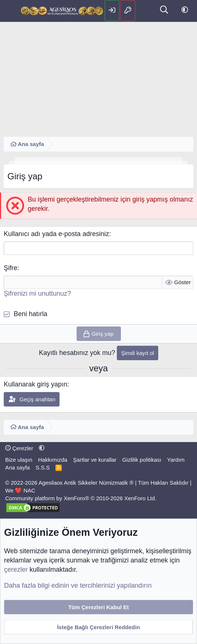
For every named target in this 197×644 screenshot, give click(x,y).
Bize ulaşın (19, 460)
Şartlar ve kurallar (95, 460)
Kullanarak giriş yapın (35, 384)
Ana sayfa (18, 467)
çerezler (16, 570)
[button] (185, 10)
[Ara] (164, 10)
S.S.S (43, 467)
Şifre (11, 268)
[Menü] (10, 11)
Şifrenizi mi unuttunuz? (37, 293)
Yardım (176, 460)
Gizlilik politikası (142, 460)
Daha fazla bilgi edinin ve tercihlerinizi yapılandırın (78, 585)
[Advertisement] (98, 77)
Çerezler (19, 448)
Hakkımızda (53, 460)
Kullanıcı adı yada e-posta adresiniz (56, 234)
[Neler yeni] (145, 10)
